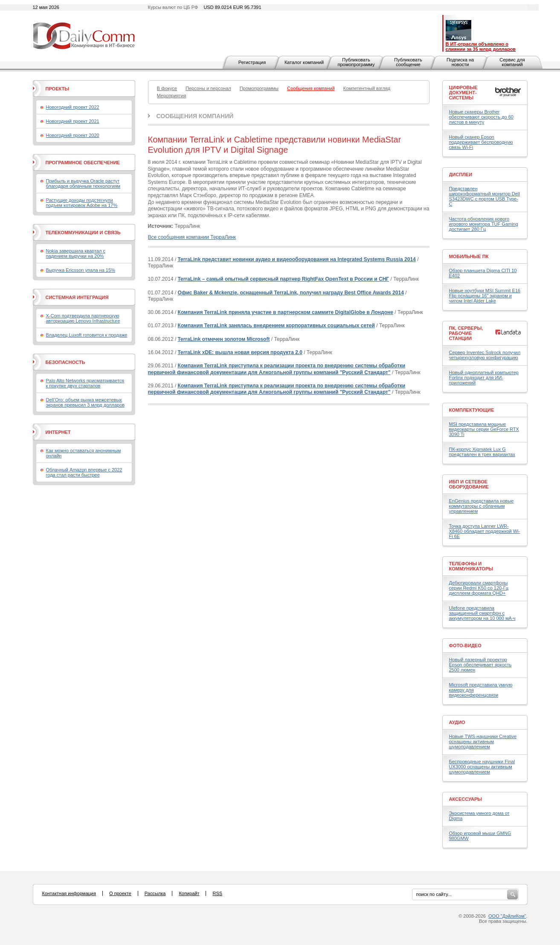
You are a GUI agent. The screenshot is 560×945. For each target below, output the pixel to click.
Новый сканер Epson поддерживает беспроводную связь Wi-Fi (481, 142)
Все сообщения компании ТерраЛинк (192, 237)
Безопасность (65, 362)
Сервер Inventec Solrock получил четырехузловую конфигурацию (485, 355)
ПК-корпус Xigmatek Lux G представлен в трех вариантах (482, 452)
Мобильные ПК (469, 256)
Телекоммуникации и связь (83, 233)
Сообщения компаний (195, 116)
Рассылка (155, 893)
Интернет (58, 432)
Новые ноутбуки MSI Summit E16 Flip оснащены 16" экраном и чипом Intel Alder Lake (485, 296)
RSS (217, 893)
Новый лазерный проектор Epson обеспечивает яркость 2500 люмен (480, 665)
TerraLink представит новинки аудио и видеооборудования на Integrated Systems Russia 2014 (297, 259)
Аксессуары (466, 799)
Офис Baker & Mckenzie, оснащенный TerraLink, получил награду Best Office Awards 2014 (291, 293)
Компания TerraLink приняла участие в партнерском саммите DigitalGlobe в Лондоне (286, 312)
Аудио (457, 722)
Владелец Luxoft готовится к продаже (87, 335)
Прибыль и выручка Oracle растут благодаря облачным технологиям (83, 183)
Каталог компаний (304, 62)
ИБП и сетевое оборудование (469, 484)
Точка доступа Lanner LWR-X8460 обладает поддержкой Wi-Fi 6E (485, 531)
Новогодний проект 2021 (73, 121)
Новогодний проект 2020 (73, 135)
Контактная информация (69, 893)
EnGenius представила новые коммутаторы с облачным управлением (482, 506)
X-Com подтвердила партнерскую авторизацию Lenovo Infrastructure (83, 318)
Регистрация (252, 62)
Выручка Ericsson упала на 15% (81, 270)
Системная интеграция (77, 297)
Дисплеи (461, 174)
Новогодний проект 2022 (73, 107)
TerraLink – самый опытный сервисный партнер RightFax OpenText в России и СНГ (284, 279)
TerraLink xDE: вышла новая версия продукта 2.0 (240, 352)
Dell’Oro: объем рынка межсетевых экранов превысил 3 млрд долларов (86, 402)
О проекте (120, 893)
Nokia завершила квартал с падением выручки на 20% (76, 253)
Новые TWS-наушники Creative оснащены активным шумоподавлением (483, 741)
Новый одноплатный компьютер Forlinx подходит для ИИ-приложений (484, 378)
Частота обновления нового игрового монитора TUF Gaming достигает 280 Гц (484, 224)
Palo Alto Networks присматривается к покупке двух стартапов (85, 383)
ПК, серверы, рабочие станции (466, 333)
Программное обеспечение (83, 163)
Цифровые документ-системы (463, 93)
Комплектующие (472, 410)
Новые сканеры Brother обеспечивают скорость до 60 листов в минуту (481, 117)
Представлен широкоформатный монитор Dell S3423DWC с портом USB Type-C (485, 196)
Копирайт (189, 893)
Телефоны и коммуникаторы (471, 566)
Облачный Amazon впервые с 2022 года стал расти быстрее (84, 472)
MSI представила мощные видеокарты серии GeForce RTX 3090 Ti (484, 429)
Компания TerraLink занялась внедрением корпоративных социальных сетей (276, 326)
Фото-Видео (465, 646)
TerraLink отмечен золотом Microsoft (224, 339)
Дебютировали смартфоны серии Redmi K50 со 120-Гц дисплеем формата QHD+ (479, 588)
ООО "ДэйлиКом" (507, 916)
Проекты (57, 89)
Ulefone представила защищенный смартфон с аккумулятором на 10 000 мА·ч (482, 613)
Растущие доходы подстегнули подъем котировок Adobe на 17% (82, 203)
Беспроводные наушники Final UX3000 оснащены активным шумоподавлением (482, 767)
